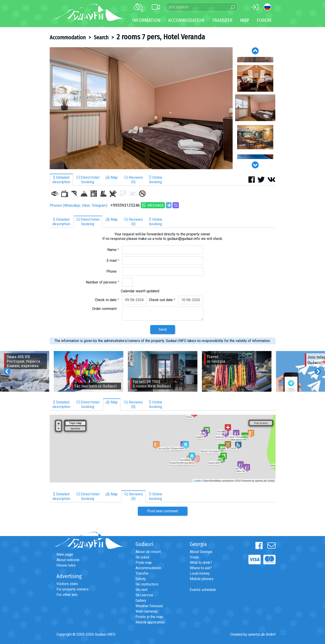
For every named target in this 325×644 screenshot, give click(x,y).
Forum (264, 20)
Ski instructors (147, 584)
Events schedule (203, 590)
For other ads (67, 595)
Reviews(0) (133, 180)
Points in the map (149, 617)
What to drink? (201, 563)
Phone (113, 271)
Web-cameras (147, 611)
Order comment (106, 309)
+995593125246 (125, 205)
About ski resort (148, 552)
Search (101, 37)
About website (68, 560)
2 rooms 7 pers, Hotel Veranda (161, 37)
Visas (194, 557)
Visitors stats (67, 584)
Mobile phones (202, 579)
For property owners (72, 589)
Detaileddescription (61, 180)
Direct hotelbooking (88, 180)
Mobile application (150, 622)
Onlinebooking (156, 180)
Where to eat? (201, 568)
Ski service (144, 595)
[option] (141, 108)
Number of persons (102, 282)
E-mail (113, 261)
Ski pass (142, 557)
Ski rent (141, 590)
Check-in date (107, 300)
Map (245, 20)
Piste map (144, 563)
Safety (141, 579)
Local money (200, 573)
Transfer (142, 573)
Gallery (141, 601)
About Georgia (201, 552)
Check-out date (162, 300)
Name (113, 250)
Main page (65, 554)
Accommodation (68, 37)
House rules (66, 565)
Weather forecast (149, 606)
